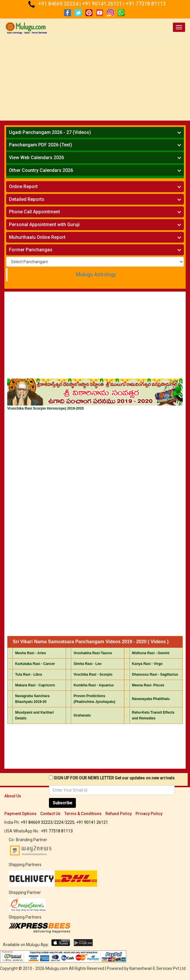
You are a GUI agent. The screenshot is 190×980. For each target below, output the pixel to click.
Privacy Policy (149, 814)
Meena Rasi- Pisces (148, 685)
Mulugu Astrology (96, 274)
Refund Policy (119, 814)
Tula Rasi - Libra (28, 674)
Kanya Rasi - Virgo (147, 664)
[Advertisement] (95, 80)
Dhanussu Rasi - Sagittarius (155, 674)
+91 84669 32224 (59, 4)
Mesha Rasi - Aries (30, 653)
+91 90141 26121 (103, 4)
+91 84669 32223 (36, 822)
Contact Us (50, 814)
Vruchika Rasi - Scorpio (93, 674)
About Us (13, 796)
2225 (70, 822)
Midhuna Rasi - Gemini (151, 653)
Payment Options (20, 814)
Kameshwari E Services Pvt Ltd (158, 968)
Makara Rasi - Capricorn (35, 685)
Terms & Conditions (83, 814)
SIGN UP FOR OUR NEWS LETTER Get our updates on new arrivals (114, 778)
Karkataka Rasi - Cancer (35, 664)
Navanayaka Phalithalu (151, 699)
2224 (59, 822)
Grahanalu (82, 715)
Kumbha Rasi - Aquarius (94, 685)
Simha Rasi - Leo (88, 664)
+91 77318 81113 (146, 4)
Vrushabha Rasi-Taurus (93, 653)
